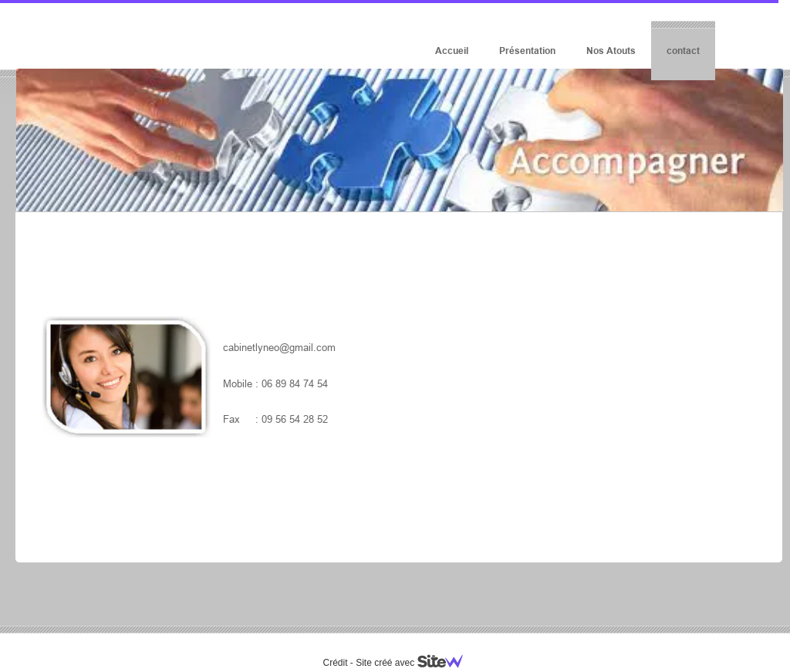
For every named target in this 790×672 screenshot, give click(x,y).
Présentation (527, 51)
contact (683, 51)
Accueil (452, 51)
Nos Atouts (611, 51)
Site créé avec (415, 663)
